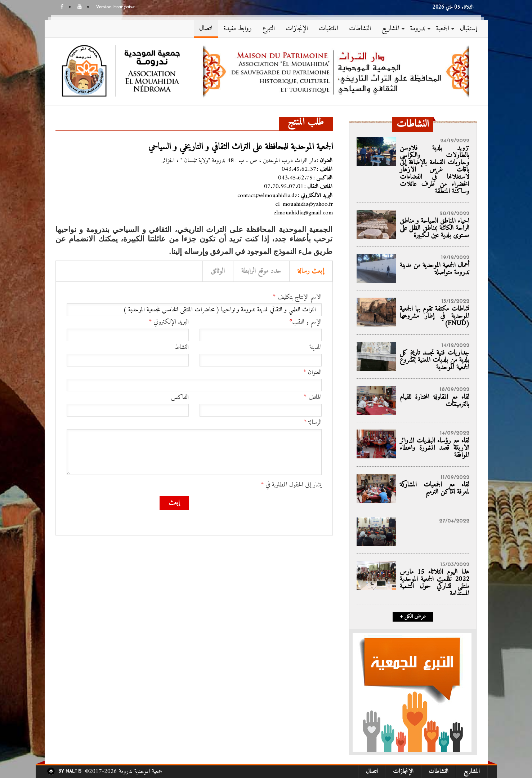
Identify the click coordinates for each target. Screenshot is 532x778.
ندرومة (418, 29)
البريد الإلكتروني (169, 322)
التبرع (269, 29)
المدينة (316, 347)
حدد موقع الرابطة (261, 271)
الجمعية (443, 29)
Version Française (115, 7)
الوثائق (218, 271)
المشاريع (391, 29)
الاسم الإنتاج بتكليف (297, 297)
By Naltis (70, 772)
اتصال (206, 29)
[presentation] (267, 510)
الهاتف (313, 397)
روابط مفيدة (238, 29)
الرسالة (313, 423)
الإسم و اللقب (305, 322)
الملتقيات (328, 29)
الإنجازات (297, 29)
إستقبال (468, 29)
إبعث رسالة (311, 271)
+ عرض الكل (413, 617)
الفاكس (180, 397)
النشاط (182, 347)
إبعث (174, 503)
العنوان (312, 373)
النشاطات (360, 29)
